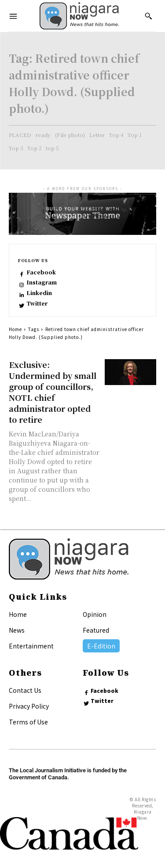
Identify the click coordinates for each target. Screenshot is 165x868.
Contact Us (25, 690)
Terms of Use (28, 722)
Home (15, 329)
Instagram (42, 282)
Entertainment (31, 646)
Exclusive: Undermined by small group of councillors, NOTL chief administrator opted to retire (53, 392)
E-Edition (101, 646)
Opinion (95, 614)
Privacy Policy (29, 706)
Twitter (37, 303)
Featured (96, 630)
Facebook (41, 272)
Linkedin (39, 293)
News (17, 630)
